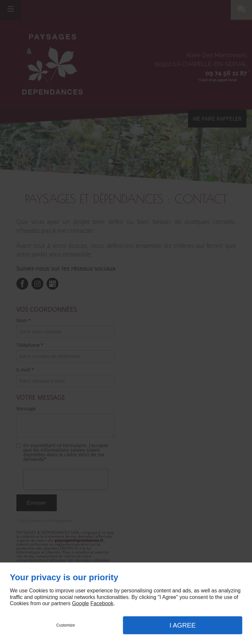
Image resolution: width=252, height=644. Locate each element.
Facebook (102, 603)
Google (80, 603)
